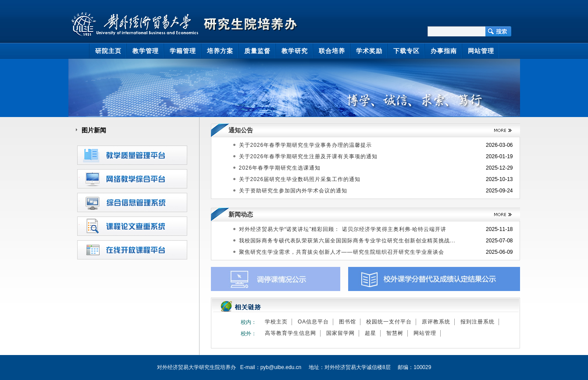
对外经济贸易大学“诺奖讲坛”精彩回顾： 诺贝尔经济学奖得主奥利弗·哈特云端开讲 (343, 229)
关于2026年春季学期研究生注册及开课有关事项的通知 (308, 156)
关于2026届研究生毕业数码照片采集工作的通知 (300, 179)
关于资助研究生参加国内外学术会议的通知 (293, 191)
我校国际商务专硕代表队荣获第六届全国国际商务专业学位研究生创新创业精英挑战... (347, 241)
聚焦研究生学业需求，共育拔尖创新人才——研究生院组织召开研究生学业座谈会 (342, 252)
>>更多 (500, 130)
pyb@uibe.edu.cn (281, 367)
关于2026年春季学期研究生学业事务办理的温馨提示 (306, 145)
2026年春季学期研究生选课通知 (280, 168)
